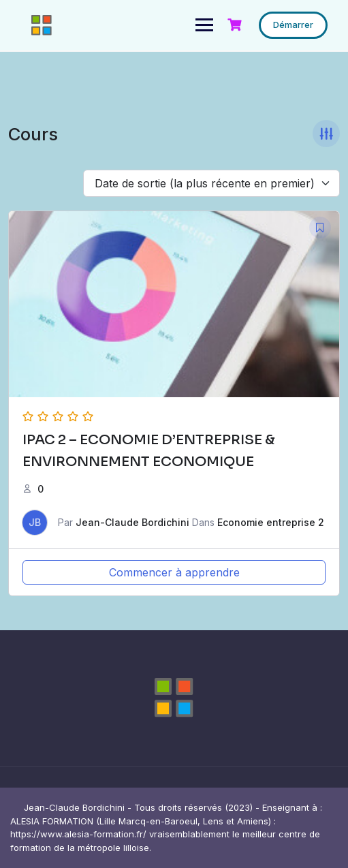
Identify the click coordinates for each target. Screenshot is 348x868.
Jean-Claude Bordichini (132, 522)
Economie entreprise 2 (271, 522)
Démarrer (293, 25)
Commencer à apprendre (174, 572)
